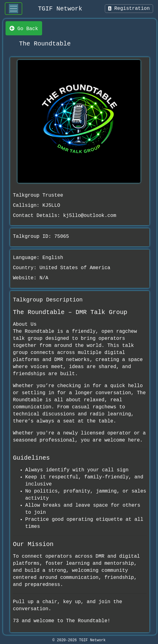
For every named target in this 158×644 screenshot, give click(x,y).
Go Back (24, 28)
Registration (129, 9)
